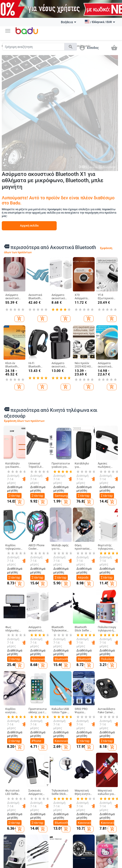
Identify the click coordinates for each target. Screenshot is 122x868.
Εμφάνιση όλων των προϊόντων (24, 421)
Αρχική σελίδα (29, 226)
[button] (8, 31)
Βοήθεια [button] (69, 22)
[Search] (33, 47)
